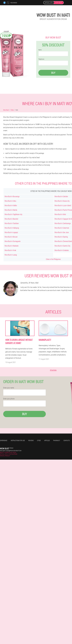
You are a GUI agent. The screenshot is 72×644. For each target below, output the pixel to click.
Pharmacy (57, 440)
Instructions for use (18, 440)
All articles (53, 370)
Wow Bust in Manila (11, 210)
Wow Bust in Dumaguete (13, 241)
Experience (4, 440)
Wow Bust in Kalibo (11, 205)
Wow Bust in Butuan (11, 237)
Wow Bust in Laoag (11, 255)
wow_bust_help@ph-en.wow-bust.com (11, 451)
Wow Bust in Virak (10, 250)
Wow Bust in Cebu (10, 201)
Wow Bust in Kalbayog (12, 228)
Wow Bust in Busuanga (12, 196)
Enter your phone (9, 399)
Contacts (67, 440)
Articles (47, 440)
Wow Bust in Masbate (12, 246)
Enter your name (9, 388)
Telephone (41, 59)
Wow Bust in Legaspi (11, 232)
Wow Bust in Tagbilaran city (13, 214)
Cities (39, 440)
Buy (53, 73)
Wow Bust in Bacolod (11, 219)
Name (40, 50)
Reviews (31, 440)
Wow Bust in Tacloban (12, 223)
